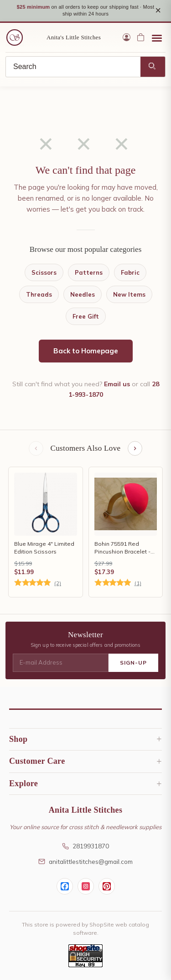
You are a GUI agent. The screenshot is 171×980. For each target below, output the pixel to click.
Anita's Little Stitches (74, 37)
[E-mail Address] (61, 663)
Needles (83, 294)
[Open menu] (157, 37)
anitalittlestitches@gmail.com (85, 861)
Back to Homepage (86, 351)
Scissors (44, 272)
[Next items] (135, 448)
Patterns (89, 272)
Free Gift (86, 316)
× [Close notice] (158, 10)
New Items (129, 294)
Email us (117, 384)
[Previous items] (36, 448)
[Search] (73, 67)
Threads (39, 294)
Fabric (130, 272)
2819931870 (85, 846)
